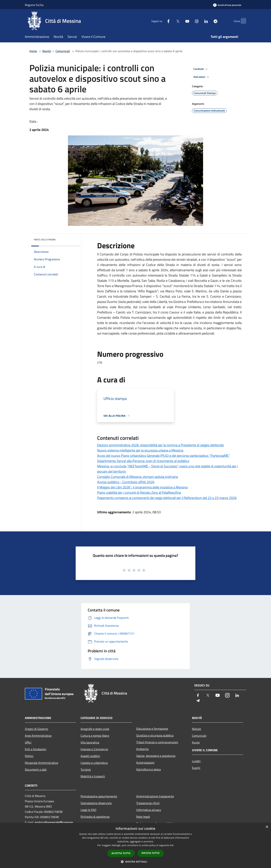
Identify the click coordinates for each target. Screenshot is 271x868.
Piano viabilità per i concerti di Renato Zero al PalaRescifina (139, 492)
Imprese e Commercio (94, 749)
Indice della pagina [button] (45, 240)
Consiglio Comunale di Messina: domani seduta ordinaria (137, 477)
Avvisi (196, 742)
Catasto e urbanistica (94, 763)
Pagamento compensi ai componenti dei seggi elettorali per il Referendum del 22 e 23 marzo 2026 (167, 498)
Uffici (28, 742)
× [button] (267, 827)
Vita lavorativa (90, 742)
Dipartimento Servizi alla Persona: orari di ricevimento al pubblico (143, 461)
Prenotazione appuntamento (99, 796)
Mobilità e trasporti (93, 776)
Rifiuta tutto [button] (151, 853)
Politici (29, 756)
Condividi (201, 69)
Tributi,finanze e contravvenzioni (157, 742)
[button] (135, 862)
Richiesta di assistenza (95, 817)
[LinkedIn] (199, 21)
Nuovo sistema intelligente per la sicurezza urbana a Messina (140, 450)
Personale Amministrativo (41, 763)
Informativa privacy (149, 810)
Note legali (143, 817)
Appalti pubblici (90, 756)
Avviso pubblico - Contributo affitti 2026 (126, 482)
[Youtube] (180, 21)
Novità (47, 51)
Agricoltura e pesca (148, 769)
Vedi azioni (202, 77)
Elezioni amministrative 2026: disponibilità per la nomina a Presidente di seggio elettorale (160, 445)
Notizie (196, 729)
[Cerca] (242, 21)
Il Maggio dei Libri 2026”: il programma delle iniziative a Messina (142, 487)
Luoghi (196, 761)
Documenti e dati (36, 769)
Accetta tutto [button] (121, 853)
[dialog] (135, 845)
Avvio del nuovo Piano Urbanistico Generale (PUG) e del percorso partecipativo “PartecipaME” (164, 456)
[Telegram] (208, 21)
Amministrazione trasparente (155, 796)
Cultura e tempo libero (95, 736)
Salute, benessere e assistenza (156, 756)
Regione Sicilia (34, 5)
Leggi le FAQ (88, 810)
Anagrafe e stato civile (95, 729)
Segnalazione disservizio (96, 803)
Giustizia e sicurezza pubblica (155, 735)
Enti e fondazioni (36, 749)
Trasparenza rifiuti (148, 803)
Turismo (86, 769)
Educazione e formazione (152, 729)
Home (33, 51)
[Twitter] (171, 21)
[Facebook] (161, 21)
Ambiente (142, 749)
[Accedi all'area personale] (227, 5)
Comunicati (63, 51)
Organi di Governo (36, 729)
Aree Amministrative (38, 736)
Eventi (196, 768)
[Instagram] (189, 21)
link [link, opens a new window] (172, 845)
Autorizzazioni (145, 763)
